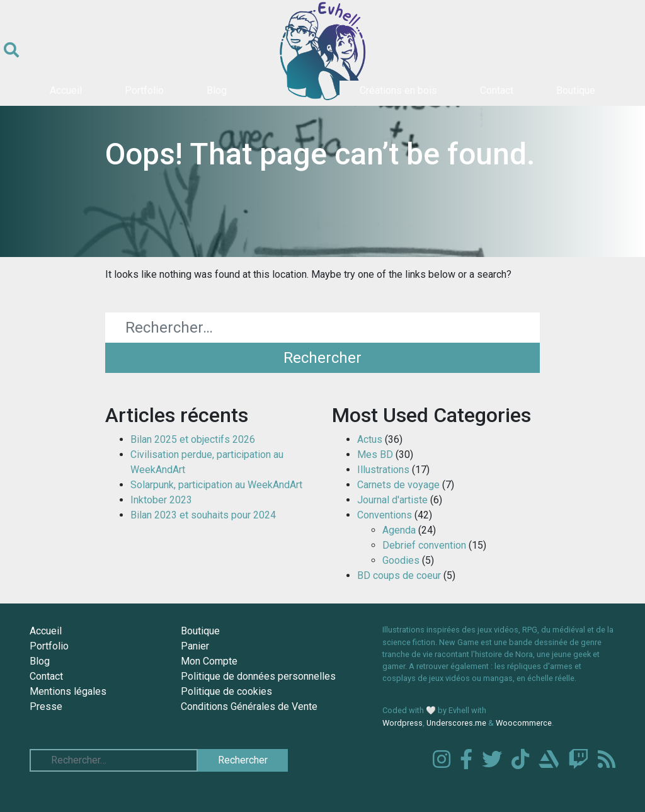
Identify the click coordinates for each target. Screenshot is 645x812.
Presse (46, 706)
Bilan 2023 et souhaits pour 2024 (203, 515)
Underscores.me (456, 723)
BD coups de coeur (399, 575)
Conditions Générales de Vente (249, 706)
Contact (497, 90)
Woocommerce (524, 723)
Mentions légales (68, 691)
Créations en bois (398, 90)
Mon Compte (209, 661)
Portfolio (144, 90)
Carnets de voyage (398, 485)
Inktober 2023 (161, 500)
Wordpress (402, 723)
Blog (217, 90)
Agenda (399, 530)
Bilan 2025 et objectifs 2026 (193, 439)
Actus (370, 439)
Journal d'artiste (392, 500)
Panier (195, 646)
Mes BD (375, 455)
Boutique (576, 90)
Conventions (385, 515)
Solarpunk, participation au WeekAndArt (216, 485)
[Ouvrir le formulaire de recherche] (11, 50)
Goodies (401, 560)
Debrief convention (424, 545)
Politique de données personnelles (258, 676)
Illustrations (383, 470)
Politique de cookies (226, 691)
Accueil (66, 90)
